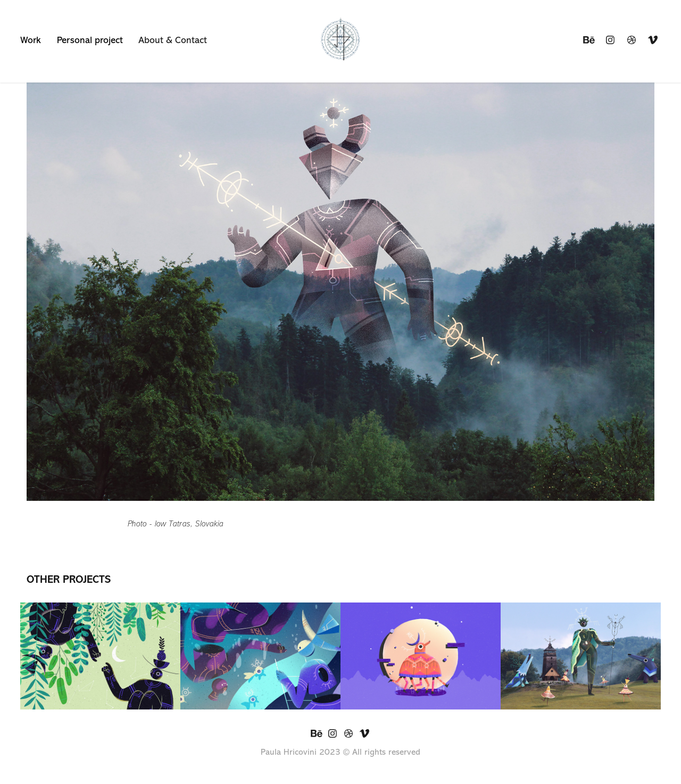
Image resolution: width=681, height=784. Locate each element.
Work (31, 40)
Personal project (90, 40)
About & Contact (173, 40)
